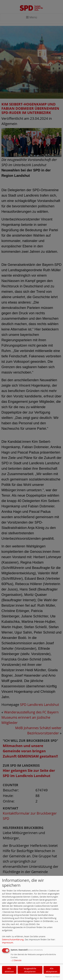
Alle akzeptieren (52, 970)
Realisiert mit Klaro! (53, 977)
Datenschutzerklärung (13, 939)
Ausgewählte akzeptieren (30, 970)
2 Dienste (16, 960)
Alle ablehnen (9, 970)
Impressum (8, 943)
